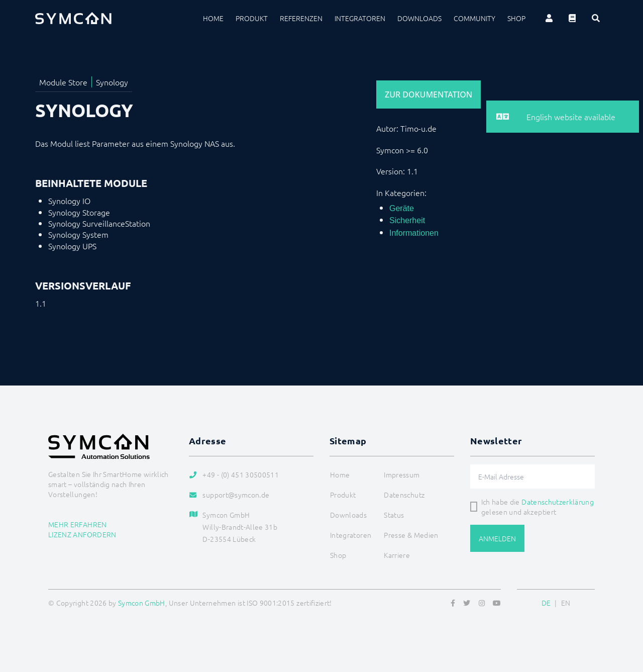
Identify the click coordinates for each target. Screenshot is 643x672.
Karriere (397, 555)
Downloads (419, 18)
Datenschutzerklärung (558, 502)
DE (546, 603)
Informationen (414, 233)
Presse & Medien (411, 535)
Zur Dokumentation (428, 94)
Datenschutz (404, 495)
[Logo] (73, 18)
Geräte (402, 208)
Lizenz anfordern (82, 534)
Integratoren (360, 18)
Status (394, 515)
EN (566, 603)
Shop (516, 18)
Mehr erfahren (78, 524)
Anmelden (497, 538)
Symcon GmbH (142, 603)
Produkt (252, 18)
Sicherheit (407, 220)
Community (474, 18)
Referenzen (301, 18)
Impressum (402, 474)
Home (213, 18)
